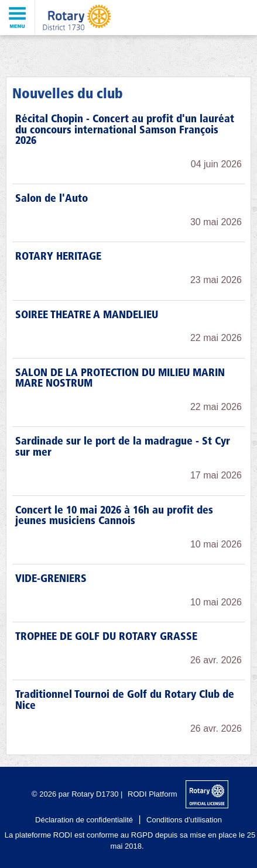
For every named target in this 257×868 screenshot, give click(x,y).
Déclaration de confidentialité (84, 820)
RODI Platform (153, 794)
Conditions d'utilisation (184, 820)
